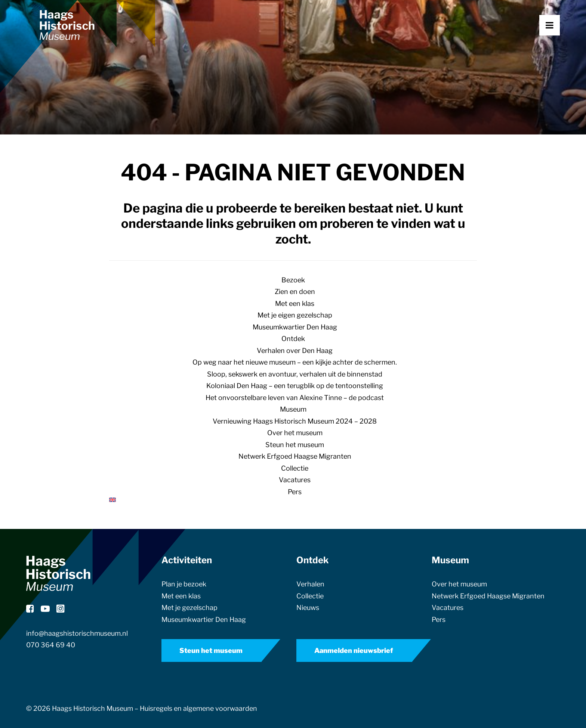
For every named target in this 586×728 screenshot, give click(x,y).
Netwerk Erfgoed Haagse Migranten (295, 456)
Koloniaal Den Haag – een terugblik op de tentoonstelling (295, 386)
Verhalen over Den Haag (295, 351)
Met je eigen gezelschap (295, 315)
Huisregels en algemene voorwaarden (198, 708)
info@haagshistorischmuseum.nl (77, 633)
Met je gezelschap (189, 608)
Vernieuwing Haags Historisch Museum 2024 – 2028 (295, 421)
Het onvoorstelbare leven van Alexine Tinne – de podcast (295, 398)
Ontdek (293, 339)
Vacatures (295, 480)
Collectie (295, 468)
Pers (295, 492)
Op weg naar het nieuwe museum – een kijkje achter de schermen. (295, 362)
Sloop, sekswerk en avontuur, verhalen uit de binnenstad (295, 374)
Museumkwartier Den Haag (295, 327)
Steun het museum (295, 445)
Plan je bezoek (184, 584)
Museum (293, 409)
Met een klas (295, 303)
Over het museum (295, 433)
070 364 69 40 (51, 645)
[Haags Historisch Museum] (88, 44)
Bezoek (293, 280)
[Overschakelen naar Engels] (293, 500)
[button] (560, 44)
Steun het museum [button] (211, 650)
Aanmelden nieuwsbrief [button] (354, 650)
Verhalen (310, 584)
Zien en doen (295, 292)
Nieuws (308, 608)
